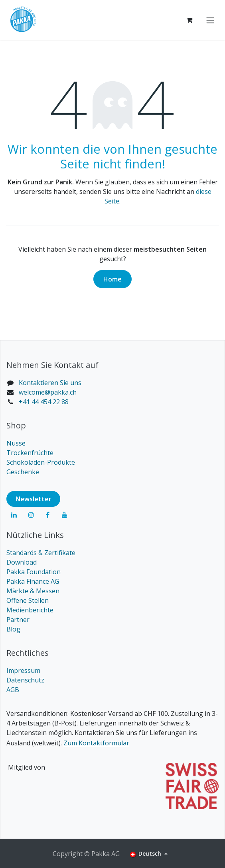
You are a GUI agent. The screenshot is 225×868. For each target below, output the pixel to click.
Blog (13, 629)
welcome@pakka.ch (48, 392)
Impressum (23, 671)
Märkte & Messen (33, 591)
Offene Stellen (28, 600)
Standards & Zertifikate (41, 553)
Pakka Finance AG (33, 581)
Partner (18, 620)
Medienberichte (30, 610)
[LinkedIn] (14, 515)
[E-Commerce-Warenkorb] (189, 20)
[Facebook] (48, 515)
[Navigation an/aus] (210, 20)
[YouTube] (65, 515)
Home (112, 279)
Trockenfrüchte (30, 453)
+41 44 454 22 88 (44, 402)
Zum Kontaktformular (96, 743)
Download (22, 562)
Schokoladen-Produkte (41, 462)
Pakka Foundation (34, 572)
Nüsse (16, 443)
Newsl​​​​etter (34, 499)
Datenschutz (25, 680)
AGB (13, 690)
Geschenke (23, 472)
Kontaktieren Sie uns (50, 383)
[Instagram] (31, 515)
